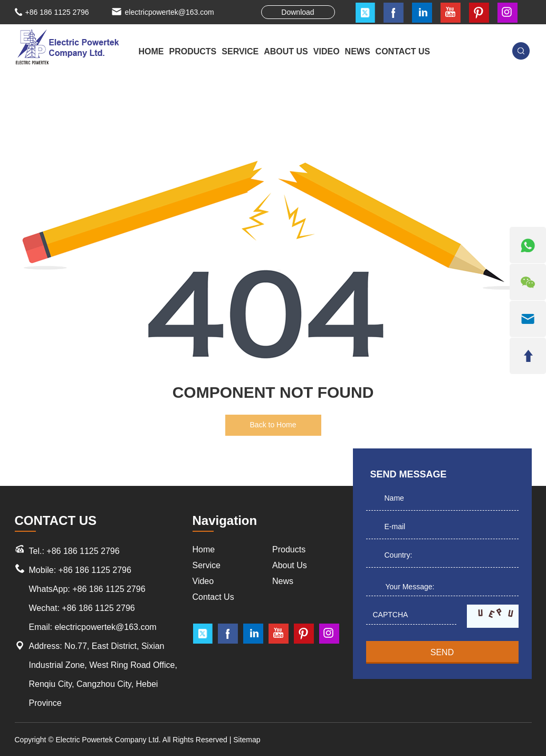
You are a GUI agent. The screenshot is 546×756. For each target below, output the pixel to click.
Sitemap (247, 740)
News (283, 581)
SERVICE (240, 51)
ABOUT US (286, 51)
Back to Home (273, 425)
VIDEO (327, 51)
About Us (290, 565)
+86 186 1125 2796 (109, 589)
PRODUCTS (193, 51)
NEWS (358, 51)
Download (298, 12)
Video (203, 581)
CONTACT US (403, 51)
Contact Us (213, 597)
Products (289, 549)
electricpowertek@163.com (170, 12)
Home (151, 51)
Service (207, 565)
